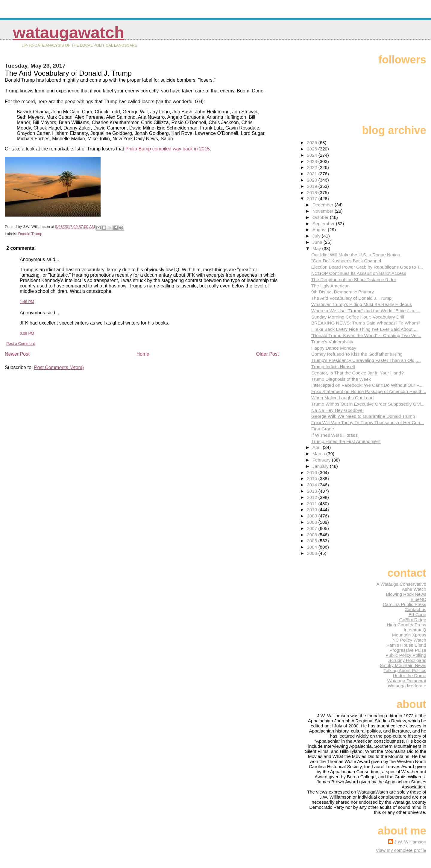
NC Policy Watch (409, 640)
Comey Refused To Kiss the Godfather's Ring (357, 354)
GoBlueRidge (413, 620)
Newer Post (17, 354)
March (319, 454)
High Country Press (406, 625)
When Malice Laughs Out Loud (343, 398)
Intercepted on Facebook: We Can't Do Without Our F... (367, 385)
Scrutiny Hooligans (407, 660)
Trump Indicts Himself (333, 367)
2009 (312, 516)
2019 (312, 186)
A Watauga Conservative (401, 584)
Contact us (415, 609)
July (317, 236)
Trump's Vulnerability (332, 342)
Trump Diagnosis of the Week (341, 379)
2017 (312, 198)
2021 (312, 174)
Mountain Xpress (409, 635)
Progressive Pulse (408, 650)
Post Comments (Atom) (59, 367)
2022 (312, 167)
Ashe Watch (414, 589)
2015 (312, 478)
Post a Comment (21, 344)
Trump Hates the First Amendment (346, 441)
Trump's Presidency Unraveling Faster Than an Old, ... (366, 360)
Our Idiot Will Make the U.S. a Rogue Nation (356, 255)
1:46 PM (27, 302)
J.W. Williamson (410, 842)
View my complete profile (401, 850)
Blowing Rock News (406, 594)
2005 (312, 541)
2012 (312, 497)
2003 (312, 553)
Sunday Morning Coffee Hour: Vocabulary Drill (358, 317)
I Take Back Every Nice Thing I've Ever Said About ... (364, 329)
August (320, 230)
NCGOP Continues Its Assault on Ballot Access (359, 273)
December (324, 205)
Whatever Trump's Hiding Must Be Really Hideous (362, 304)
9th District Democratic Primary (343, 292)
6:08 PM (27, 333)
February (322, 460)
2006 (312, 535)
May (317, 248)
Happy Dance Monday (334, 348)
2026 (312, 143)
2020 (312, 180)
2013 (312, 491)
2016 (312, 472)
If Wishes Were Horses (334, 435)
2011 (312, 504)
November (324, 211)
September (324, 224)
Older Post (268, 354)
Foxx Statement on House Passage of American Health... (369, 391)
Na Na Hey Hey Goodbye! (338, 410)
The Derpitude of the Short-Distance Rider (354, 280)
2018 (312, 192)
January (321, 466)
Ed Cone (417, 615)
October (321, 217)
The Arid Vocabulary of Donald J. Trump (351, 298)
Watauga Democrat (407, 681)
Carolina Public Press (405, 604)
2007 (312, 528)
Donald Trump (30, 234)
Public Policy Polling (406, 655)
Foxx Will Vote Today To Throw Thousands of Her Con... (368, 422)
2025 (312, 149)
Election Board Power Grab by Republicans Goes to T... (367, 267)
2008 (312, 522)
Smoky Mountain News (403, 665)
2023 (312, 161)
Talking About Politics (405, 670)
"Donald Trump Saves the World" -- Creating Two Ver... (366, 335)
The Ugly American (330, 286)
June (318, 242)
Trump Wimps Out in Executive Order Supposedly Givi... (368, 404)
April (318, 447)
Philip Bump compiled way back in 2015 (168, 149)
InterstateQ (415, 630)
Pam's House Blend (406, 645)
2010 (312, 510)
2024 (312, 155)
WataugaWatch (69, 32)
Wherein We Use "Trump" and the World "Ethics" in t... (366, 311)
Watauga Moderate (407, 686)
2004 (312, 547)
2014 (312, 485)
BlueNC (418, 599)
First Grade (323, 429)
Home (143, 354)
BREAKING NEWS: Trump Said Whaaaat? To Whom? (366, 323)
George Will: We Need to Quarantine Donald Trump (363, 416)
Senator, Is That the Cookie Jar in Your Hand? (358, 373)
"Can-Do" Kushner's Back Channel (346, 261)
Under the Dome (410, 676)
